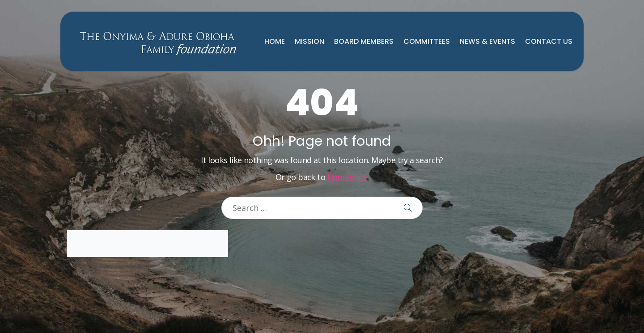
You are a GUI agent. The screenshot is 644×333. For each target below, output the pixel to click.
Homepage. (348, 177)
